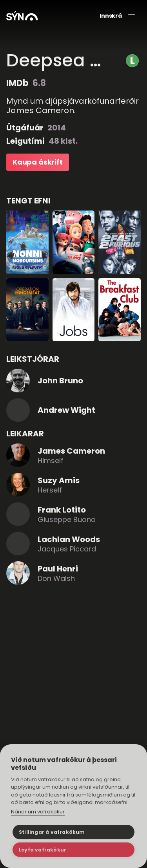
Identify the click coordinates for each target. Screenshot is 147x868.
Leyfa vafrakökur (43, 850)
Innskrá (111, 16)
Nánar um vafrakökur (38, 812)
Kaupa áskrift (38, 162)
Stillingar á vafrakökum (52, 832)
